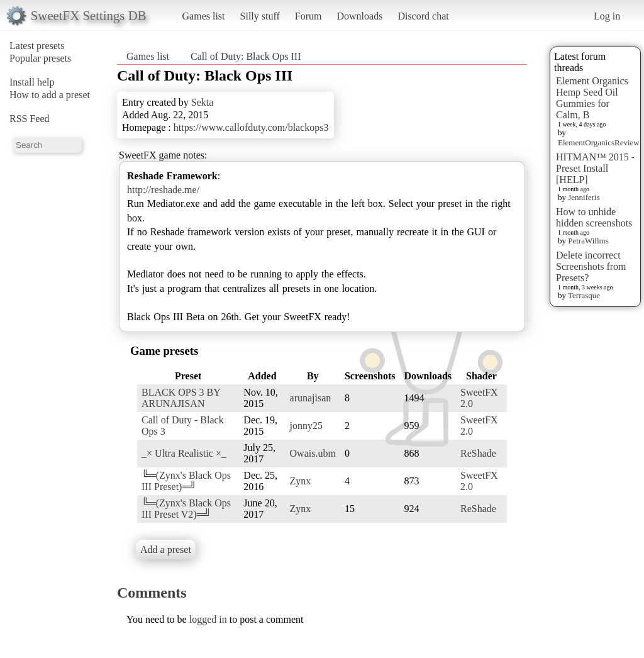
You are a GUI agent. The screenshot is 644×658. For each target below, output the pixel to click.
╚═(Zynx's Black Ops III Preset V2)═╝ (186, 509)
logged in (208, 619)
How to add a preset (50, 95)
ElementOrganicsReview (599, 142)
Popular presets (40, 58)
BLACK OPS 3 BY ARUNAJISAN (181, 398)
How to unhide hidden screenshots (594, 217)
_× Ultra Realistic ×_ (184, 453)
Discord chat (423, 16)
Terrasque (584, 295)
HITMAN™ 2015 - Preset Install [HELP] (595, 168)
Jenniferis (584, 197)
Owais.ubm (313, 453)
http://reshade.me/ (163, 190)
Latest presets (37, 46)
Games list (204, 16)
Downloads (359, 16)
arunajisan (311, 398)
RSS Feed (30, 119)
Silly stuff (260, 16)
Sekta (203, 102)
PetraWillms (588, 241)
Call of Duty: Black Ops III (246, 56)
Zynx (301, 481)
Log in (607, 16)
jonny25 (306, 426)
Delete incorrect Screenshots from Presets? (591, 266)
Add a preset (166, 549)
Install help (32, 82)
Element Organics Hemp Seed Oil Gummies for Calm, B (592, 98)
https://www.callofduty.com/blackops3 (251, 127)
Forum (308, 16)
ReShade (478, 453)
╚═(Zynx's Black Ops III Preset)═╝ (186, 481)
